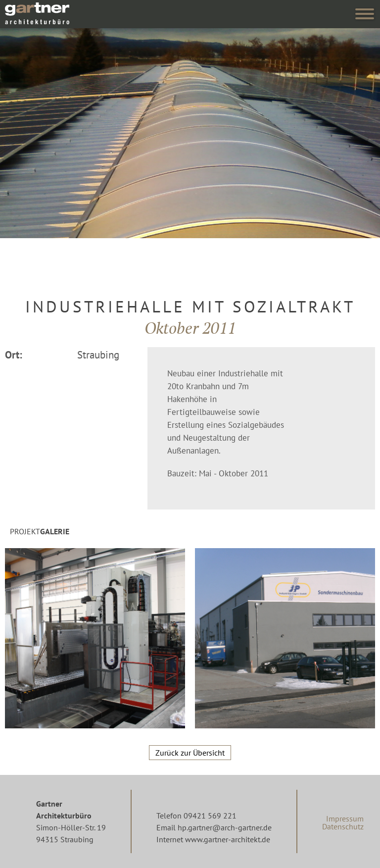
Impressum (345, 818)
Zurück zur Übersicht (190, 753)
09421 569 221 (210, 816)
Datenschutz (343, 826)
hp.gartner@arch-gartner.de (225, 827)
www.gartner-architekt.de (228, 839)
